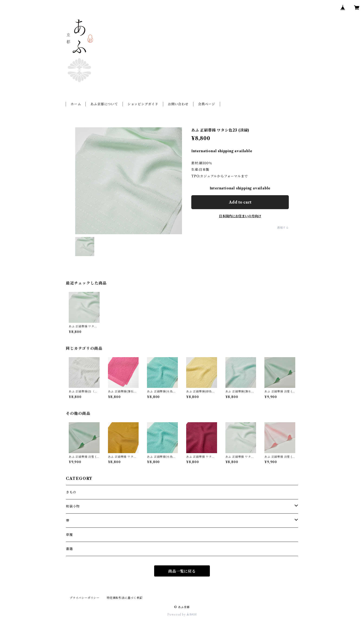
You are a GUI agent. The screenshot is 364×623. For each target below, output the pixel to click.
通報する (283, 228)
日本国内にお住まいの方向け (240, 216)
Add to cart (240, 202)
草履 (69, 535)
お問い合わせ (178, 104)
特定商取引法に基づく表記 (125, 598)
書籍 (69, 549)
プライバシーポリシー (84, 598)
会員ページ (207, 104)
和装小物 (73, 506)
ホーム (76, 104)
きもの (71, 492)
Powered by (182, 615)
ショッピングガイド (143, 104)
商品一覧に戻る (182, 571)
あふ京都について (104, 104)
